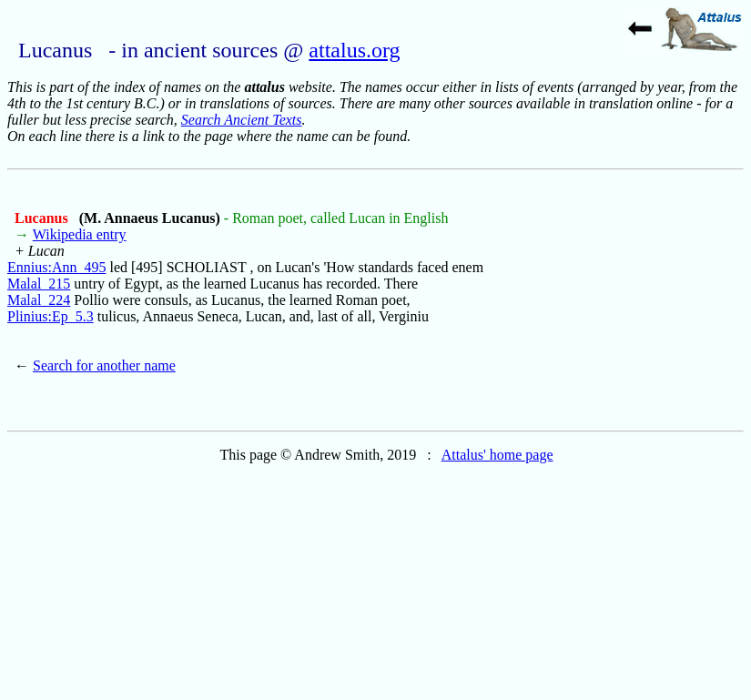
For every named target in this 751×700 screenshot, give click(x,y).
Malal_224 (39, 300)
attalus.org (354, 50)
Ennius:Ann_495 (56, 267)
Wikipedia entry (80, 234)
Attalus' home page (497, 455)
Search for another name (104, 365)
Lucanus (43, 218)
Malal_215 (39, 284)
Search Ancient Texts (242, 120)
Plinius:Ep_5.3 (51, 316)
